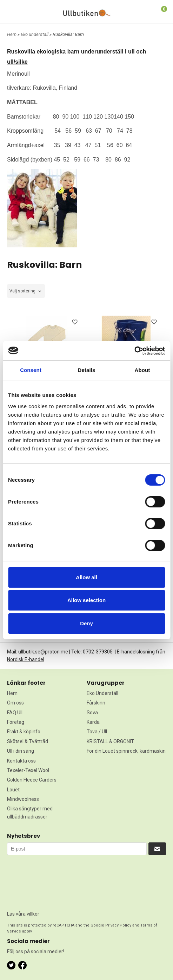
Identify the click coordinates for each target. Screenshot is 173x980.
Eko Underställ (102, 693)
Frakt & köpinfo (24, 732)
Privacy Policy (118, 925)
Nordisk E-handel (26, 659)
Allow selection (86, 600)
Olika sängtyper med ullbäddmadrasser (30, 813)
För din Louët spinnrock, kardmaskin (126, 751)
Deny (86, 623)
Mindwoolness (23, 799)
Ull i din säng (21, 751)
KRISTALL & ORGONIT (110, 741)
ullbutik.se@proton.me (43, 652)
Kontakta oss (21, 761)
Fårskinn (96, 703)
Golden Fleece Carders (32, 780)
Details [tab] (87, 370)
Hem (12, 34)
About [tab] (142, 370)
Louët (13, 790)
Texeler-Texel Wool (28, 770)
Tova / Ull (97, 732)
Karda (93, 722)
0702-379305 (98, 652)
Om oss (15, 703)
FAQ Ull (15, 713)
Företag (16, 722)
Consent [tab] (31, 370)
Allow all (86, 577)
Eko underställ (35, 34)
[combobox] (26, 291)
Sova (92, 713)
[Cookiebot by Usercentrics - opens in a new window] (134, 351)
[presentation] (36, 880)
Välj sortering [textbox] (22, 291)
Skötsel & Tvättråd (28, 741)
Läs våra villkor (23, 914)
